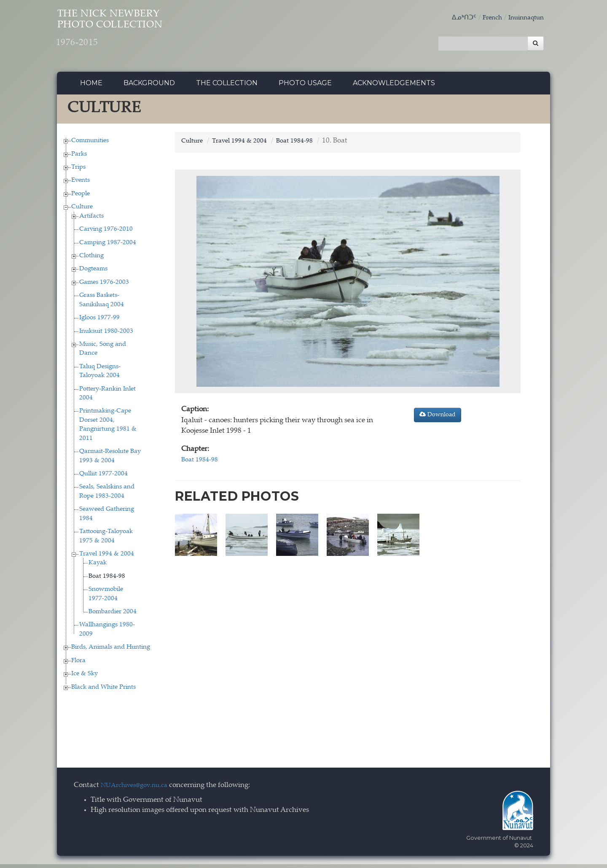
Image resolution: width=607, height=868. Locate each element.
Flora (78, 664)
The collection (227, 86)
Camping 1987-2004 (108, 246)
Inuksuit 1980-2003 (106, 335)
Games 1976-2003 (104, 286)
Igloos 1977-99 (99, 321)
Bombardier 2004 (113, 615)
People (81, 197)
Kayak (98, 567)
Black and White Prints (103, 691)
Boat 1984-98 (107, 580)
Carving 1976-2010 (106, 233)
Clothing (91, 259)
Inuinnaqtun (524, 18)
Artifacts (91, 220)
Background (149, 86)
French (486, 18)
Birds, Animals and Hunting (111, 651)
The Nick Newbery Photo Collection (135, 34)
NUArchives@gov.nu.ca (139, 789)
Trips (78, 171)
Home (91, 86)
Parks (79, 158)
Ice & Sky (85, 677)
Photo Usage (305, 86)
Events (81, 184)
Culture (82, 211)
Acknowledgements (394, 86)
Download (438, 418)
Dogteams (93, 273)
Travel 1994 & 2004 (107, 557)
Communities (90, 144)
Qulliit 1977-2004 (103, 477)
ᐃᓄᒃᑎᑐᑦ (455, 18)
